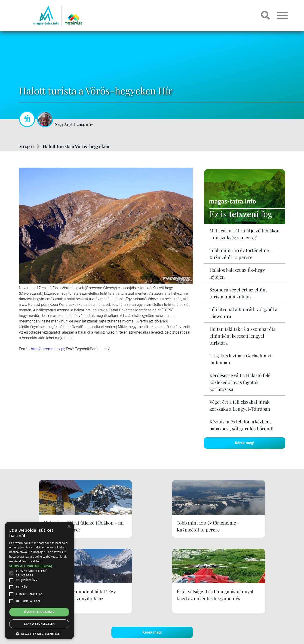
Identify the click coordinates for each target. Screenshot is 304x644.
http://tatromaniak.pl (48, 349)
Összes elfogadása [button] (39, 612)
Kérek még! (244, 443)
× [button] (69, 527)
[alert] (39, 581)
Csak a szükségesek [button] (39, 624)
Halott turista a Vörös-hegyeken (76, 146)
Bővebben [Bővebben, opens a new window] (34, 561)
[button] (39, 633)
